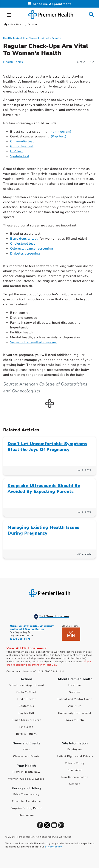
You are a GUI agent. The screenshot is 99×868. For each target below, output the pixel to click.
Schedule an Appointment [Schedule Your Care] (26, 685)
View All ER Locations (27, 648)
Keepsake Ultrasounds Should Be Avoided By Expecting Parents (44, 489)
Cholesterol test (22, 244)
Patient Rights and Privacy (75, 756)
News (26, 749)
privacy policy (53, 847)
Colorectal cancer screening (32, 248)
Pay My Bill (26, 713)
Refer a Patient (26, 734)
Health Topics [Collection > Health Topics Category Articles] (12, 38)
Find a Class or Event (26, 720)
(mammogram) (60, 132)
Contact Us (26, 706)
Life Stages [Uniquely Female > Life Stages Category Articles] (30, 38)
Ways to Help (75, 720)
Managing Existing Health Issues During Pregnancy (43, 530)
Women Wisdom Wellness (26, 779)
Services (75, 692)
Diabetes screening (25, 253)
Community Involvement (75, 713)
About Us (75, 706)
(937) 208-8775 (20, 639)
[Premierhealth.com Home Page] (6, 25)
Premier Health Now (26, 772)
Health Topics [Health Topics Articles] (13, 62)
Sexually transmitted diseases (33, 342)
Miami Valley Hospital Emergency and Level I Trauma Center (32, 628)
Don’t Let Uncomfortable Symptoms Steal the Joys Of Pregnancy (47, 447)
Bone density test (24, 239)
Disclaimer (75, 770)
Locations (75, 685)
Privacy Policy (75, 763)
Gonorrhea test (22, 146)
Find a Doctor (26, 699)
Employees (75, 749)
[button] (9, 14)
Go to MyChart (26, 692)
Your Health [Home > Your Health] (17, 25)
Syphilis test (20, 156)
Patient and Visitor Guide (75, 699)
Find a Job (26, 727)
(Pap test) (59, 136)
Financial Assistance (26, 801)
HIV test (16, 151)
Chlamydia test (22, 141)
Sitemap (75, 784)
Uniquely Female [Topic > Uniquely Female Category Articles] (50, 38)
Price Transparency (26, 794)
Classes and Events (26, 756)
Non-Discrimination (75, 777)
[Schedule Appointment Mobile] (49, 4)
